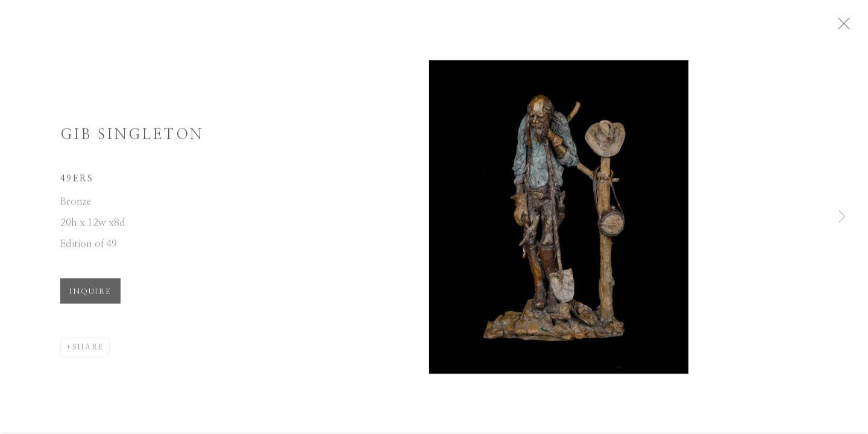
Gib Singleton (132, 140)
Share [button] (88, 352)
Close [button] (858, 27)
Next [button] (842, 217)
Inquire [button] (90, 297)
